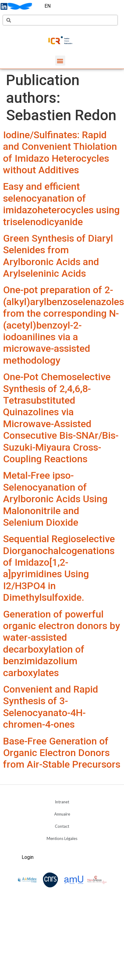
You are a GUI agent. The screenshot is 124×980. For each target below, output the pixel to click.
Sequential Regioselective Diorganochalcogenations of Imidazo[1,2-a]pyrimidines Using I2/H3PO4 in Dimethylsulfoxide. (59, 568)
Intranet (62, 802)
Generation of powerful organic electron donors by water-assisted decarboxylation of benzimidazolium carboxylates (62, 643)
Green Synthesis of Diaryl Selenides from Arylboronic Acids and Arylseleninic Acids (58, 256)
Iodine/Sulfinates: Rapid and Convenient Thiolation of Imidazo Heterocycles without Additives (60, 152)
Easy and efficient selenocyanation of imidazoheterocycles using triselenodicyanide (61, 204)
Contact (62, 826)
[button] (60, 61)
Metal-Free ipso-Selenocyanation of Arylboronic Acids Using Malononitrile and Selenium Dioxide (55, 499)
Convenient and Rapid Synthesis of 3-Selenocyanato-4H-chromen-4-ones (51, 707)
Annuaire (62, 814)
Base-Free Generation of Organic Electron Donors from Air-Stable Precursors (62, 753)
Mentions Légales (62, 838)
